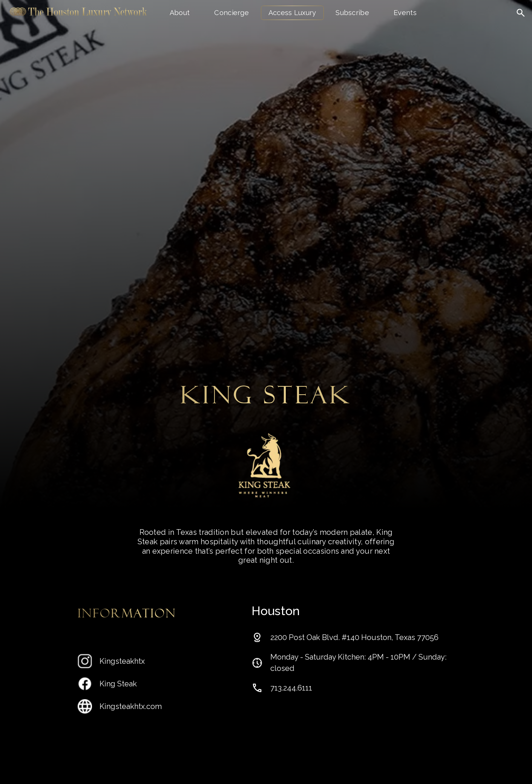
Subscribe (352, 13)
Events (405, 13)
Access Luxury (292, 13)
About (180, 13)
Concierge (232, 13)
